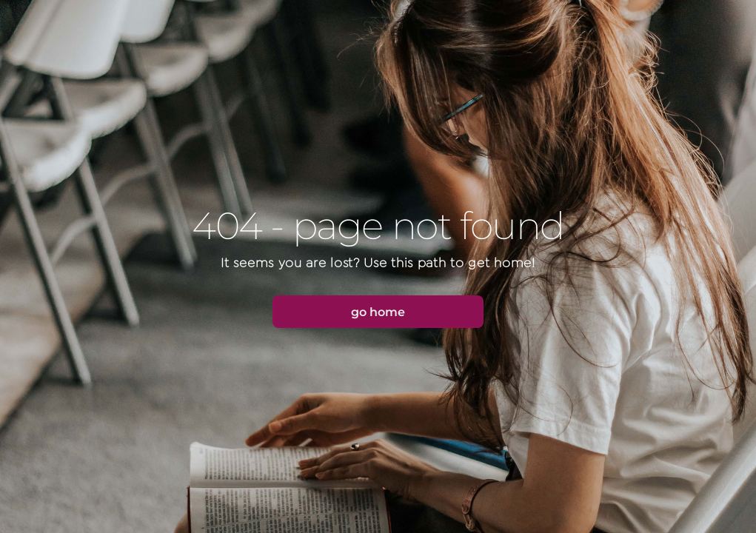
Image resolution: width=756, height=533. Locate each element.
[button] (378, 312)
